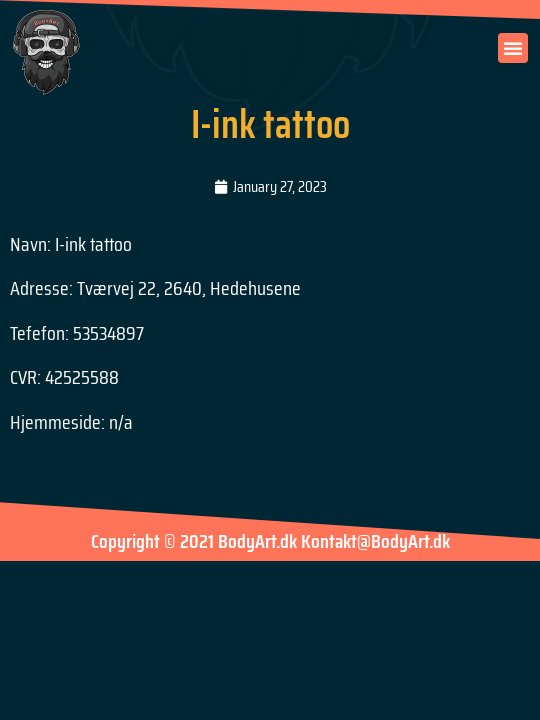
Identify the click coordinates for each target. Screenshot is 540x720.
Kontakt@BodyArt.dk (375, 541)
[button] (513, 48)
